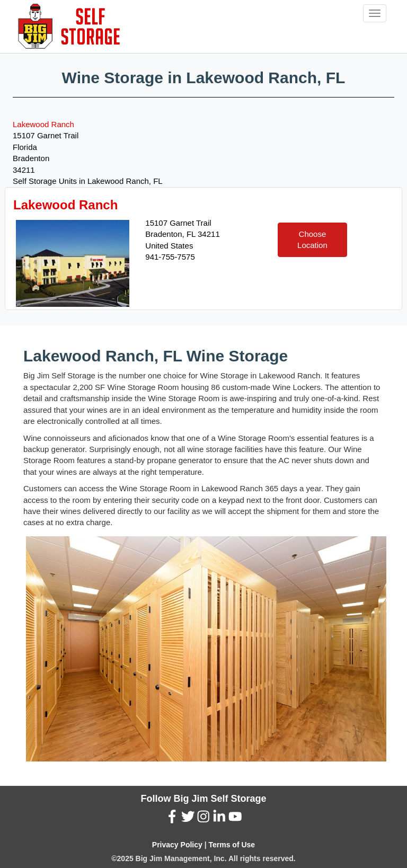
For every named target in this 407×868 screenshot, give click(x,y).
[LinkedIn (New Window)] (219, 820)
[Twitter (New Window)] (188, 820)
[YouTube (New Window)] (235, 820)
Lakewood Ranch (43, 124)
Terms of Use (232, 845)
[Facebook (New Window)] (172, 820)
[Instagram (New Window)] (203, 820)
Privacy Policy (177, 845)
